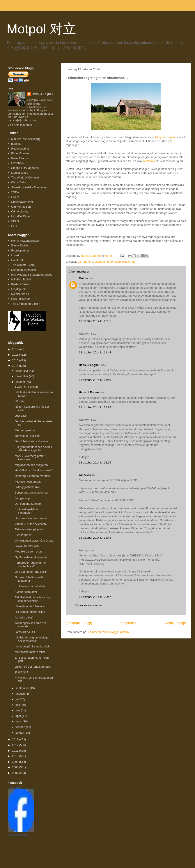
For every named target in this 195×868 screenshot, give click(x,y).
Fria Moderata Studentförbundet (31, 275)
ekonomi (100, 262)
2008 (16, 767)
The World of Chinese (25, 177)
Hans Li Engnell (90, 365)
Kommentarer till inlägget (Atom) (108, 632)
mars (19, 721)
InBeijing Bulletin (22, 279)
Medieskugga (20, 173)
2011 (16, 751)
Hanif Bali (17, 260)
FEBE (15, 226)
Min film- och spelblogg (26, 139)
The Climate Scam (23, 265)
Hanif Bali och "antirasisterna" (33, 470)
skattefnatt (129, 262)
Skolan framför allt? (27, 546)
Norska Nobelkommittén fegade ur (30, 579)
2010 (16, 756)
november (22, 376)
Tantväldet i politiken (27, 436)
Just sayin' (21, 416)
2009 (16, 762)
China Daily (18, 182)
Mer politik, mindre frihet (30, 652)
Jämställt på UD (25, 632)
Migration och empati (28, 482)
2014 (16, 366)
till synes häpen (165, 137)
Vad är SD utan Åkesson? (31, 524)
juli (18, 699)
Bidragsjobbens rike (27, 487)
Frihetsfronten (20, 153)
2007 (16, 773)
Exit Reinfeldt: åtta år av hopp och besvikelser (33, 599)
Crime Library (20, 211)
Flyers (15, 197)
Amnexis (85, 475)
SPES (15, 221)
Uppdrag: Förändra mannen (32, 476)
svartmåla (149, 161)
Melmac (84, 278)
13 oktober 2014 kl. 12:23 (95, 407)
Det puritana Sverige (28, 504)
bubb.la (16, 144)
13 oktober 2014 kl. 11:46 (95, 380)
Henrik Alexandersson (25, 241)
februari (21, 727)
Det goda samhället (23, 270)
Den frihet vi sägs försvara (31, 441)
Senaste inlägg (79, 623)
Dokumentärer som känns (31, 518)
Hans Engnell (15, 788)
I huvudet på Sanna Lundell (32, 646)
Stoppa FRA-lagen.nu (25, 168)
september (23, 688)
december (22, 371)
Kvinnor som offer (26, 592)
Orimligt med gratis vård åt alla (34, 541)
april (19, 716)
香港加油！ (22, 672)
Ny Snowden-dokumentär (31, 557)
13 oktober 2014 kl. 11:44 (95, 352)
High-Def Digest (21, 216)
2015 (16, 360)
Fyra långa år (23, 535)
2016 (16, 355)
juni (18, 705)
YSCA (15, 192)
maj (18, 710)
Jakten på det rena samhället (33, 667)
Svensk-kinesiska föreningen (29, 187)
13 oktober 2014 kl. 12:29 (95, 463)
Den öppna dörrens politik (31, 572)
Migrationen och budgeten (31, 465)
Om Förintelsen (21, 207)
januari (20, 733)
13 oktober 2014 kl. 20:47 (95, 597)
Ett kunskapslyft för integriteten (27, 511)
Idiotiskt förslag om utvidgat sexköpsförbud (32, 639)
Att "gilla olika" (24, 618)
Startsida (129, 623)
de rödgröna (85, 262)
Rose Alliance (20, 158)
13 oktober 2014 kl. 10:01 (95, 321)
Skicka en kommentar (88, 605)
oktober (21, 382)
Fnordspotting (20, 250)
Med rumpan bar (25, 430)
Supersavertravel (22, 202)
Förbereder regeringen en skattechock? (31, 564)
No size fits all (20, 294)
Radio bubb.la (20, 149)
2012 (16, 745)
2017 (16, 349)
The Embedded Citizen (26, 304)
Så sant (19, 401)
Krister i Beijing (21, 284)
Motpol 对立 (41, 29)
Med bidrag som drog (28, 552)
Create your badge (18, 835)
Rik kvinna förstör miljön (30, 612)
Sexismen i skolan (26, 387)
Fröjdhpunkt (19, 289)
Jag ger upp (22, 498)
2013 (16, 739)
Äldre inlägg (176, 623)
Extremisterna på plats (29, 529)
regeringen (114, 262)
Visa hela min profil (20, 125)
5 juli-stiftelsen (20, 245)
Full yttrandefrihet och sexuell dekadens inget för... (33, 449)
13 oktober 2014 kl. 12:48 (95, 538)
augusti (21, 694)
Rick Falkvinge (20, 299)
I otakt (15, 255)
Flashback (18, 163)
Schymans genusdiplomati (31, 493)
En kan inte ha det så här (31, 586)
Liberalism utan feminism (30, 606)
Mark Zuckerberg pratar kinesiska (30, 458)
